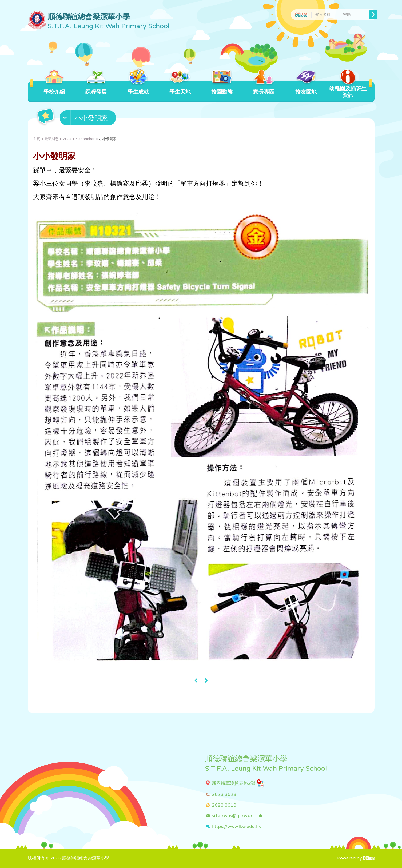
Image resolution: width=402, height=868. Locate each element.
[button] (88, 119)
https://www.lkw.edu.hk (236, 827)
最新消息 (51, 139)
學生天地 (180, 88)
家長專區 (264, 88)
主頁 (37, 139)
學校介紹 (54, 88)
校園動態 (222, 88)
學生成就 (138, 88)
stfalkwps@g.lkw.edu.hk (237, 816)
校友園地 (306, 88)
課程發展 (96, 88)
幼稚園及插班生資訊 (348, 90)
